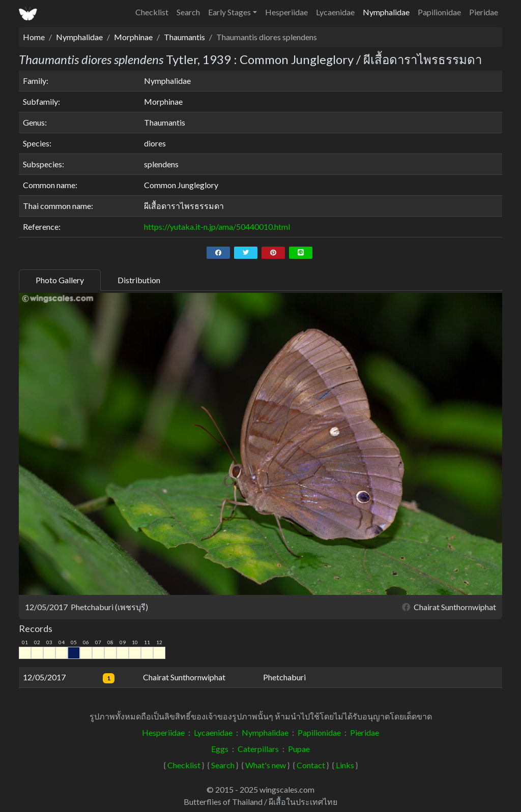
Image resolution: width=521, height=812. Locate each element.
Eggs (220, 749)
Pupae (299, 749)
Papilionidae (439, 12)
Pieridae (484, 12)
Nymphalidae (386, 12)
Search (188, 12)
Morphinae (133, 37)
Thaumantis (184, 37)
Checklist (152, 12)
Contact (311, 765)
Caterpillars (258, 749)
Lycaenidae (335, 12)
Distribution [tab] (139, 280)
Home (34, 37)
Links (345, 765)
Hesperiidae (286, 12)
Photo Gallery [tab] (60, 280)
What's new (266, 765)
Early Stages (229, 12)
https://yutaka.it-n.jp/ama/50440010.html (217, 227)
